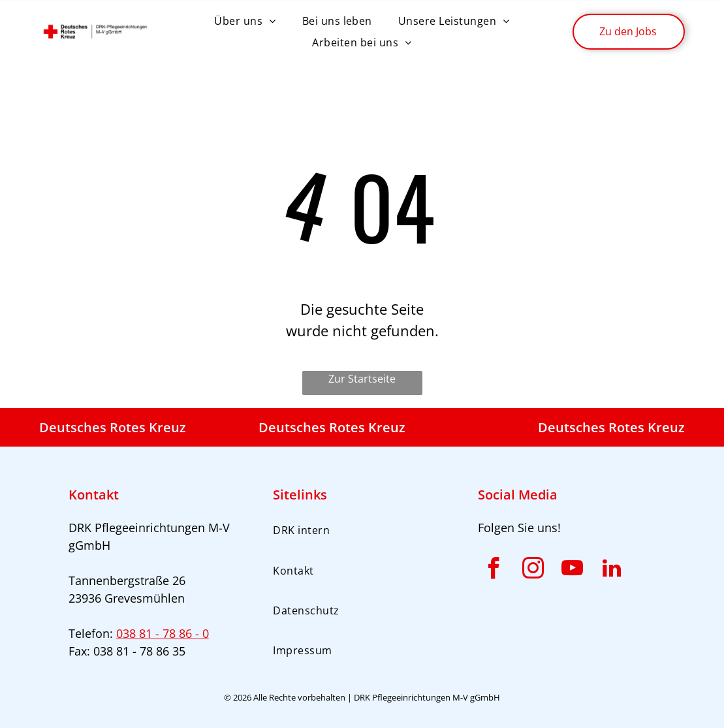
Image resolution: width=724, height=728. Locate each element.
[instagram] (533, 570)
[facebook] (494, 570)
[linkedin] (612, 570)
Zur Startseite (362, 379)
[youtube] (573, 570)
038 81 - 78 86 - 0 (163, 633)
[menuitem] (245, 21)
